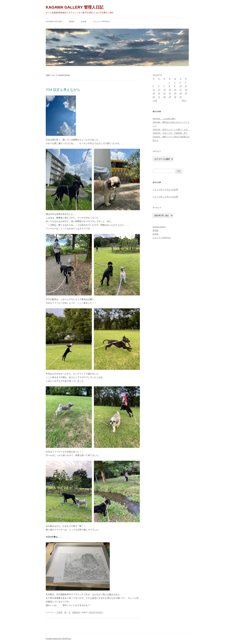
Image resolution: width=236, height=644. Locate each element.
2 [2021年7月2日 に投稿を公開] (175, 82)
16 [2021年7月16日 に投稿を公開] (175, 90)
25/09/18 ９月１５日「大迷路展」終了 (170, 133)
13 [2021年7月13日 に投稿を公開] (159, 90)
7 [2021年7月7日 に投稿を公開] (164, 86)
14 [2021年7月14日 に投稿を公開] (164, 90)
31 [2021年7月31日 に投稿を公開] (181, 97)
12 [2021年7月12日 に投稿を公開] (154, 90)
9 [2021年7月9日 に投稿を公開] (175, 86)
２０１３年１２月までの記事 (165, 190)
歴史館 (72, 22)
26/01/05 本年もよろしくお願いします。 (171, 130)
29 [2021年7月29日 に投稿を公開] (170, 97)
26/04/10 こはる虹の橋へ (164, 119)
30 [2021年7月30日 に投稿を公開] (175, 97)
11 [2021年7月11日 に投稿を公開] (186, 86)
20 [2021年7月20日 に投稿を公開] (159, 93)
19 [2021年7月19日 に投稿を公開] (154, 93)
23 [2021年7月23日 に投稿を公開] (175, 93)
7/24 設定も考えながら (63, 90)
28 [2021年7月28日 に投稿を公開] (164, 97)
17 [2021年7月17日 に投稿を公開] (181, 90)
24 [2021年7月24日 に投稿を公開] (181, 93)
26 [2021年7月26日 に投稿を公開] (154, 97)
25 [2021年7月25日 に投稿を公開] (186, 93)
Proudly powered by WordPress (58, 639)
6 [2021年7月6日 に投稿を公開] (159, 86)
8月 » (184, 101)
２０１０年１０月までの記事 (165, 197)
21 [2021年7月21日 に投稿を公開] (164, 93)
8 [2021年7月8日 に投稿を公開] (169, 86)
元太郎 (60, 612)
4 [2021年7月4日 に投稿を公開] (185, 82)
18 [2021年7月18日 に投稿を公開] (186, 90)
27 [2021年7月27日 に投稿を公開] (159, 97)
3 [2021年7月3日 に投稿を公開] (180, 82)
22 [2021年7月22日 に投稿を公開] (170, 93)
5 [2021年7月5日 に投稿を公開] (153, 86)
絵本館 (84, 22)
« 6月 (155, 101)
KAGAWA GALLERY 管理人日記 (75, 7)
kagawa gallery (54, 22)
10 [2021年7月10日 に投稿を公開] (181, 86)
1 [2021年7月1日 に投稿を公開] (169, 82)
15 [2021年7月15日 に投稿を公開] (170, 90)
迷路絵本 (76, 612)
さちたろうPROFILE (101, 22)
